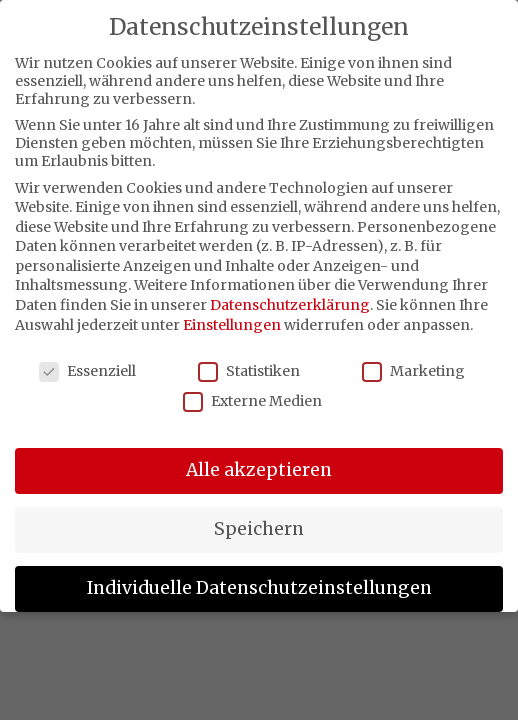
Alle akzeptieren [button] (259, 470)
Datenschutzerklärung (290, 305)
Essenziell (87, 371)
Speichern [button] (259, 529)
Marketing (413, 371)
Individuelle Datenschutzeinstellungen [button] (259, 588)
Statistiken (249, 371)
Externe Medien (252, 401)
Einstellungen (232, 325)
